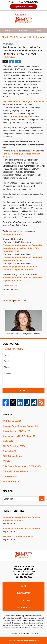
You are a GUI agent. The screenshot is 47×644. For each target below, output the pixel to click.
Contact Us (24, 600)
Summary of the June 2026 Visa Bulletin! (22, 528)
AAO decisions (12, 421)
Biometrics (9, 451)
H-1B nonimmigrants (23, 117)
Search (42, 499)
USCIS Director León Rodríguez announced (23, 102)
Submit (23, 391)
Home (8, 31)
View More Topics (11, 481)
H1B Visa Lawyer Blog (23, 19)
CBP (6, 461)
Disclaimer (24, 593)
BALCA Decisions (14, 446)
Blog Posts (23, 608)
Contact (23, 31)
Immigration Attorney (13, 234)
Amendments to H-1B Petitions (19, 436)
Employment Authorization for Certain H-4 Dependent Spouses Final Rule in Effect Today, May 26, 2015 (22, 248)
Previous (8, 301)
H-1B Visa (14, 285)
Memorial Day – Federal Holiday (18, 536)
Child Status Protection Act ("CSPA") (22, 466)
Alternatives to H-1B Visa (16, 431)
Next (25, 301)
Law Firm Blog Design (23, 640)
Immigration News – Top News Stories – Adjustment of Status (21, 519)
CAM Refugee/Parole (14, 456)
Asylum (8, 441)
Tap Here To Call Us (23, 6)
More (39, 31)
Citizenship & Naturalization (18, 471)
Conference (10, 476)
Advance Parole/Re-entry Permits (20, 426)
